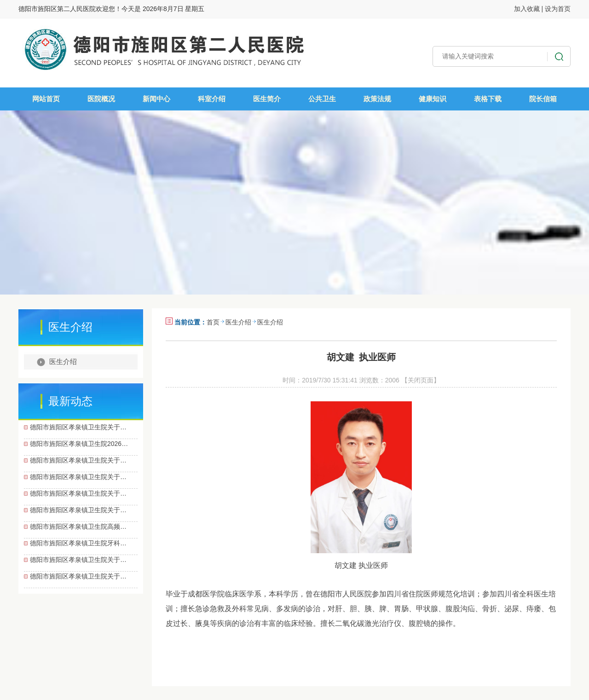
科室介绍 (212, 99)
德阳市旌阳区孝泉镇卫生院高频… (78, 526)
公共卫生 (322, 99)
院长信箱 (543, 99)
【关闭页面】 (421, 380)
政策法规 (377, 99)
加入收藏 (527, 9)
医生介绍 (63, 362)
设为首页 (558, 9)
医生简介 (267, 99)
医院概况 (101, 99)
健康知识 (433, 99)
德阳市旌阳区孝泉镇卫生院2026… (79, 444)
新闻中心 (156, 99)
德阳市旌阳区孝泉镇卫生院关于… (78, 427)
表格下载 (488, 99)
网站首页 (46, 99)
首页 (213, 322)
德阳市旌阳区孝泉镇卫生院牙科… (78, 543)
